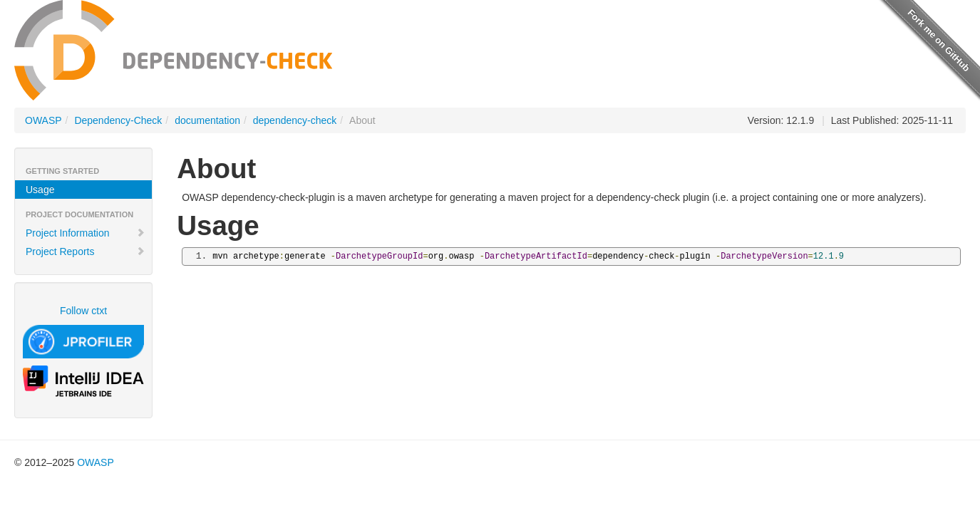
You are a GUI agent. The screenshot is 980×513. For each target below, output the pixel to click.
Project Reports (86, 252)
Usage (40, 190)
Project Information (86, 233)
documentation (207, 120)
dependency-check (295, 120)
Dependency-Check (118, 120)
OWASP (43, 120)
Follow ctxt (83, 311)
